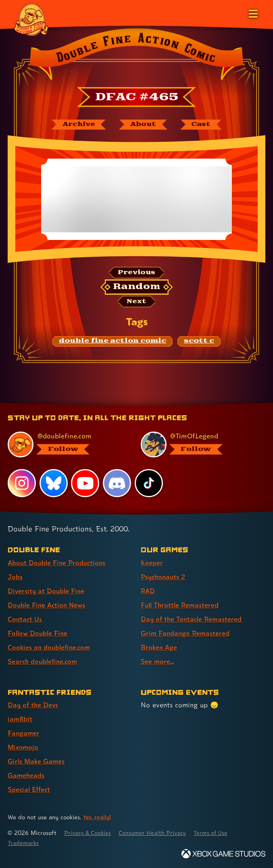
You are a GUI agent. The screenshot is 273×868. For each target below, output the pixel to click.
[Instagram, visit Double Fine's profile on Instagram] (22, 483)
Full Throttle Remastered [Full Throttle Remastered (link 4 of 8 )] (181, 605)
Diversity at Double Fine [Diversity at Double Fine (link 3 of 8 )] (47, 591)
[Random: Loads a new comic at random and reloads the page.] (136, 288)
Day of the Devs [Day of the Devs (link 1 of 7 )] (34, 705)
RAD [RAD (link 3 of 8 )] (148, 591)
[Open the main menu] (252, 13)
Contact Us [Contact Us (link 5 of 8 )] (25, 619)
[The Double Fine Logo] (31, 19)
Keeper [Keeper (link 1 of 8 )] (152, 563)
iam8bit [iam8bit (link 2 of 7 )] (20, 719)
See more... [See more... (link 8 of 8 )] (157, 662)
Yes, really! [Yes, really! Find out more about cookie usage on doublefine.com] (98, 817)
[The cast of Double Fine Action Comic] (204, 125)
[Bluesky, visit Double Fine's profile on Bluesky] (54, 483)
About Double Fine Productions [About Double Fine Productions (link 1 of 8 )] (58, 563)
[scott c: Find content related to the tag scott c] (199, 343)
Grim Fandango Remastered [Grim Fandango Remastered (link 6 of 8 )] (186, 633)
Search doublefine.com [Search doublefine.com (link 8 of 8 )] (44, 662)
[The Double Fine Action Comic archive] (76, 125)
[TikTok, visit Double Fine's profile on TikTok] (149, 483)
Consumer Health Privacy (157, 833)
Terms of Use (219, 833)
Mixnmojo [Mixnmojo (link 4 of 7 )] (24, 747)
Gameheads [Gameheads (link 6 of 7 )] (26, 776)
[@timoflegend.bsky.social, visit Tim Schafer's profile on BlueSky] (198, 444)
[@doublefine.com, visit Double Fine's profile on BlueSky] (65, 444)
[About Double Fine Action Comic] (144, 125)
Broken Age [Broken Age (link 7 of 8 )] (159, 648)
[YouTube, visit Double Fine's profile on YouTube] (85, 483)
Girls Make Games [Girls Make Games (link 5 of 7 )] (37, 762)
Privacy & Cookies (89, 833)
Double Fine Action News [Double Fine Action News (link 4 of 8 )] (48, 605)
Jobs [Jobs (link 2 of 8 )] (15, 577)
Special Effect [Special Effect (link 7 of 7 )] (30, 790)
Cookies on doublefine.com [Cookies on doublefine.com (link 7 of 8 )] (50, 648)
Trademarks (24, 843)
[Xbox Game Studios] (223, 854)
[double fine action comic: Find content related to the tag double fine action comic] (113, 343)
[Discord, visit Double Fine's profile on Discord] (117, 483)
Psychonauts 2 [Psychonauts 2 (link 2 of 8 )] (164, 577)
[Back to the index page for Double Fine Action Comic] (136, 56)
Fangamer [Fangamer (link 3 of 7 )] (24, 733)
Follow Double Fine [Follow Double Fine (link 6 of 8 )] (39, 633)
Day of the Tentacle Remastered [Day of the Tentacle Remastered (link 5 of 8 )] (193, 619)
